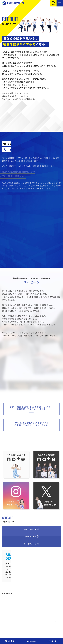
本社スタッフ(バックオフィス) (32, 426)
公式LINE (32, 641)
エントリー (10, 641)
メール (53, 641)
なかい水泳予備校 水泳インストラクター (32, 410)
